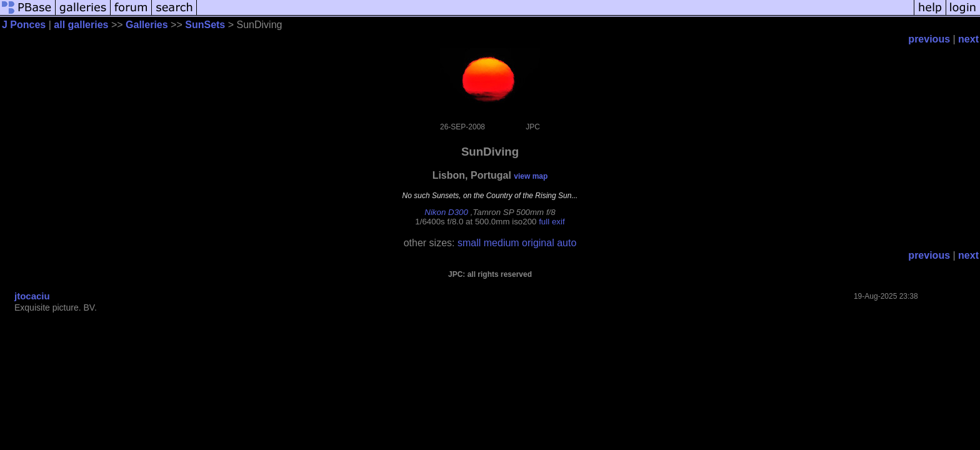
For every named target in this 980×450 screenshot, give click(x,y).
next (968, 39)
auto (567, 243)
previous (929, 39)
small (469, 243)
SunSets (205, 25)
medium (502, 243)
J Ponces (24, 25)
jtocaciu (32, 296)
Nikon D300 (446, 212)
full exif (552, 222)
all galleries (81, 25)
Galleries (147, 25)
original (538, 243)
